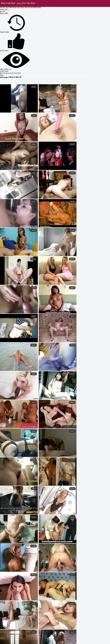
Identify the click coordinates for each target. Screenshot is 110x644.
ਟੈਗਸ (2, 75)
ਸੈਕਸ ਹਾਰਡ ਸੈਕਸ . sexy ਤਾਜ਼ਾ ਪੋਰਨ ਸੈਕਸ (18, 3)
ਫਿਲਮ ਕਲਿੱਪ (4, 14)
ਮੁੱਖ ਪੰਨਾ (3, 12)
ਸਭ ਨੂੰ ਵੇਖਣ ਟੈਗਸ (15, 73)
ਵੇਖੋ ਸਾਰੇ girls (5, 73)
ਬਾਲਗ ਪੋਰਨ (4, 10)
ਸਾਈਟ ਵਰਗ (4, 72)
